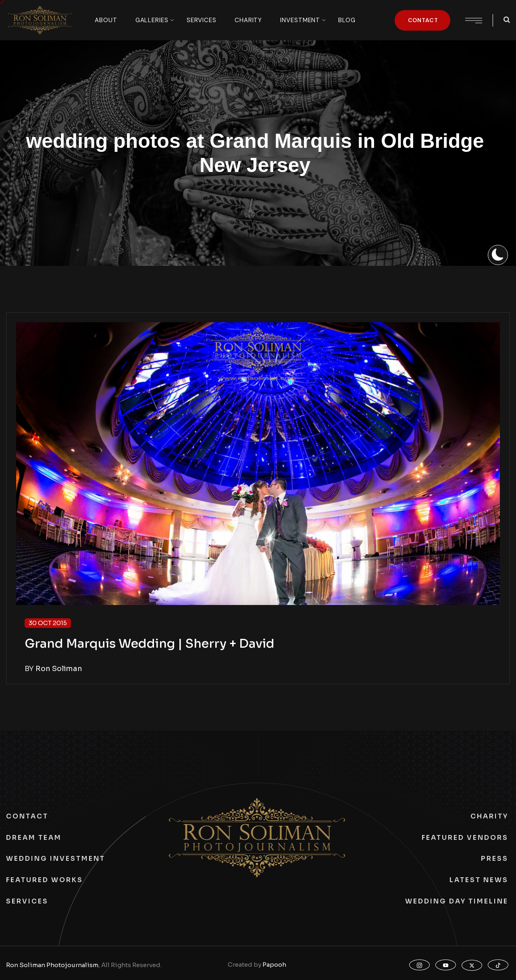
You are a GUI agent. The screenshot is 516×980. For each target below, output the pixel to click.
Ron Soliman (59, 669)
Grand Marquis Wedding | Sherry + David (150, 644)
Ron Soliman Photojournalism (52, 965)
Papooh (274, 964)
